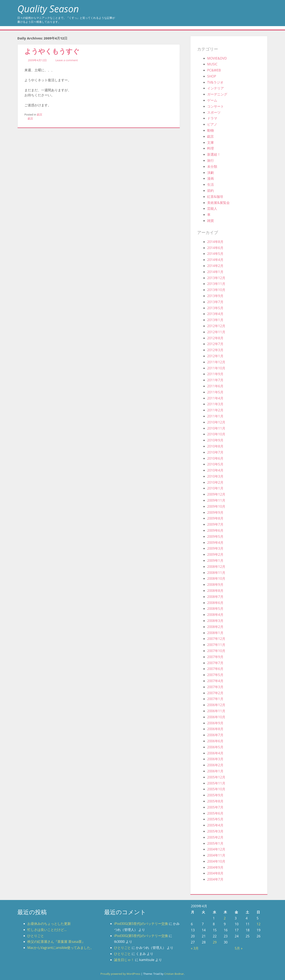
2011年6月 (215, 386)
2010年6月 (215, 458)
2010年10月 (216, 434)
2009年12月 (216, 494)
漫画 (211, 178)
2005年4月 (215, 825)
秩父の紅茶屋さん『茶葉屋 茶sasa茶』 (56, 942)
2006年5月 (215, 747)
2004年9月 (215, 867)
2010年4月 (215, 470)
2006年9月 (215, 723)
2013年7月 (215, 302)
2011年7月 (215, 380)
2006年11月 (216, 711)
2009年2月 (215, 554)
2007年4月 (215, 681)
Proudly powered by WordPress (120, 974)
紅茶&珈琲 (215, 197)
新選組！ (214, 154)
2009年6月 (215, 530)
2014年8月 (215, 242)
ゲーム (212, 100)
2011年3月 (215, 404)
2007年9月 (215, 657)
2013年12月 (216, 278)
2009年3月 (215, 548)
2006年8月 (215, 729)
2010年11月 (216, 428)
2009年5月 (215, 536)
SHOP (212, 76)
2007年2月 (215, 693)
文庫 (211, 142)
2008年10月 (216, 578)
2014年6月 (215, 248)
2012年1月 (215, 356)
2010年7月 (215, 452)
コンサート (216, 106)
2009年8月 (215, 518)
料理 (211, 148)
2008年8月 (215, 591)
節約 (211, 191)
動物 (211, 130)
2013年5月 (215, 308)
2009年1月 (215, 561)
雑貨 (211, 221)
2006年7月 (215, 735)
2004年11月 (216, 855)
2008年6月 (215, 603)
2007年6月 (215, 669)
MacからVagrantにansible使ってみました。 (61, 948)
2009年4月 (215, 543)
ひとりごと (36, 936)
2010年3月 (215, 476)
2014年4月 (215, 260)
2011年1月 (215, 416)
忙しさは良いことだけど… (47, 930)
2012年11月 (216, 332)
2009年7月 (215, 524)
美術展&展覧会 (218, 203)
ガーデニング (217, 94)
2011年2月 (215, 410)
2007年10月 (216, 651)
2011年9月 (215, 374)
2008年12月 (216, 567)
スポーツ (214, 112)
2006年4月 (215, 753)
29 (215, 942)
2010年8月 (215, 446)
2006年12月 (216, 705)
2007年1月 (215, 699)
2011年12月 (216, 362)
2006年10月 (216, 717)
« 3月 (195, 948)
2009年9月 (215, 512)
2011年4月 (215, 398)
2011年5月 (215, 392)
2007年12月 (216, 639)
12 (259, 924)
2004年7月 (215, 879)
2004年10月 (216, 861)
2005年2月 (215, 837)
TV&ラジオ (215, 82)
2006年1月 (215, 771)
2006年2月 (215, 765)
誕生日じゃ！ (124, 960)
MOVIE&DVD (217, 58)
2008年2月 (215, 627)
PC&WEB (214, 70)
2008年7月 (215, 597)
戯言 (40, 114)
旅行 (211, 160)
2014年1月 (215, 272)
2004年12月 (216, 849)
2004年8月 (215, 873)
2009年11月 (216, 500)
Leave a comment (67, 60)
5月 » (239, 948)
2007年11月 (216, 645)
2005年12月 (216, 777)
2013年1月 (215, 320)
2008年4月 (215, 615)
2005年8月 (215, 801)
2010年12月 (216, 422)
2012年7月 (215, 344)
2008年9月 (215, 585)
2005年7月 (215, 807)
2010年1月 (215, 488)
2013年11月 (216, 284)
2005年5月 (215, 819)
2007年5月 (215, 675)
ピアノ (212, 124)
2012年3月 (215, 350)
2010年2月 (215, 482)
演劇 (211, 173)
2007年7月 (215, 663)
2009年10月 (216, 506)
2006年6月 (215, 741)
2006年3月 (215, 759)
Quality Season (48, 9)
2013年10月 (216, 290)
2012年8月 (215, 338)
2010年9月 (215, 440)
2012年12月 (216, 326)
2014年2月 (215, 266)
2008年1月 (215, 633)
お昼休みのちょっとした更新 (49, 924)
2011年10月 (216, 368)
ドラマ (212, 118)
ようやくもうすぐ (52, 51)
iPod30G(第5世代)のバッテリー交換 (141, 924)
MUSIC (212, 64)
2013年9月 (215, 296)
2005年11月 (216, 783)
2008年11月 (216, 573)
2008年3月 (215, 621)
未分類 (212, 167)
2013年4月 (215, 314)
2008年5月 (215, 609)
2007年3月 (215, 687)
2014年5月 (215, 254)
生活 (211, 184)
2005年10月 (216, 789)
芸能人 (212, 208)
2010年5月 (215, 464)
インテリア (216, 88)
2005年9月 (215, 795)
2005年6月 (215, 813)
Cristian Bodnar (174, 974)
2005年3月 (215, 831)
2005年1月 (215, 843)
